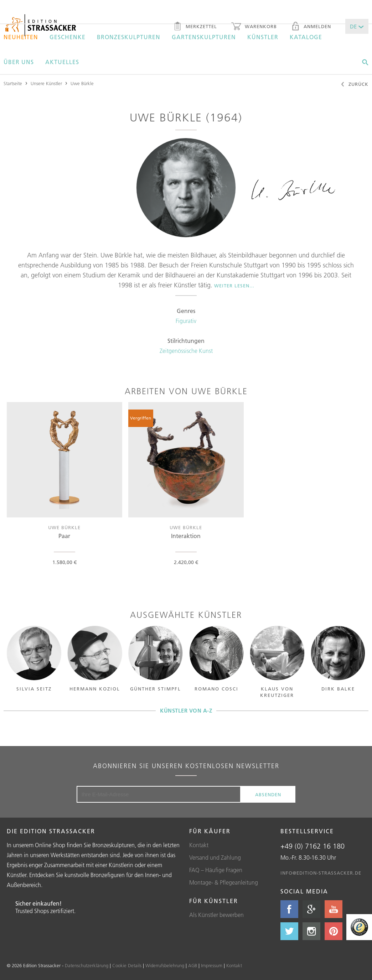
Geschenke (68, 37)
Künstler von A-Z (186, 711)
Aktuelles (62, 62)
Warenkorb (254, 27)
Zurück (354, 85)
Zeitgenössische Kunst (186, 351)
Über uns (19, 62)
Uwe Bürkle (82, 83)
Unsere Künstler (46, 83)
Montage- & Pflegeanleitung (224, 882)
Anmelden (311, 27)
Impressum (212, 965)
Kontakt (199, 845)
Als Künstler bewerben (216, 915)
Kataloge (306, 37)
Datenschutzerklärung (87, 965)
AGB (193, 965)
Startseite (13, 83)
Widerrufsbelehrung (165, 965)
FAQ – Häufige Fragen (216, 870)
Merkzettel (195, 27)
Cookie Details (127, 965)
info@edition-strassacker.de (321, 873)
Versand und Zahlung (215, 857)
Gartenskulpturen (204, 37)
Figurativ (186, 321)
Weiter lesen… (234, 286)
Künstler (263, 37)
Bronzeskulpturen (129, 37)
